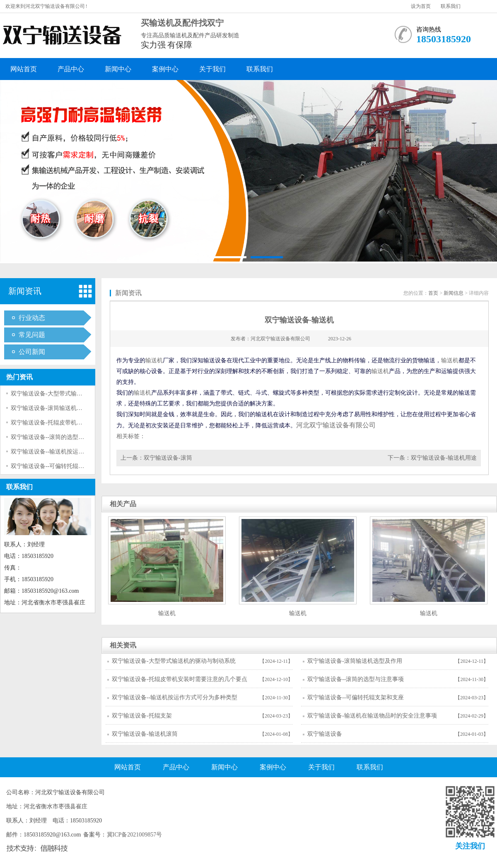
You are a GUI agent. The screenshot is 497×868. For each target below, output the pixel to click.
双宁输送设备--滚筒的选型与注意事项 (59, 437)
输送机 (154, 360)
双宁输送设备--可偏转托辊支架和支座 (59, 466)
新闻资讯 (25, 291)
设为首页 (421, 6)
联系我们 (451, 6)
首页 (433, 293)
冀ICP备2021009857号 (135, 835)
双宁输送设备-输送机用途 (444, 458)
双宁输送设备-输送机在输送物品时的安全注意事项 (372, 716)
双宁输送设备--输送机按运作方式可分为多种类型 (74, 452)
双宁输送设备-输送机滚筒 (145, 734)
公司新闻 (32, 352)
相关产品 (123, 504)
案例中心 (165, 69)
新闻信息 (454, 293)
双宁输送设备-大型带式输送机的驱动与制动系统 (73, 394)
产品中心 (71, 69)
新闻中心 (118, 69)
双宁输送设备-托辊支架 (142, 716)
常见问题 (32, 335)
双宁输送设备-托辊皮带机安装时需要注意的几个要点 (78, 423)
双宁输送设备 (325, 734)
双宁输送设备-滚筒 (168, 458)
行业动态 (32, 318)
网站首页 (24, 69)
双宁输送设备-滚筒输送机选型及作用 (58, 408)
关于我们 (212, 69)
